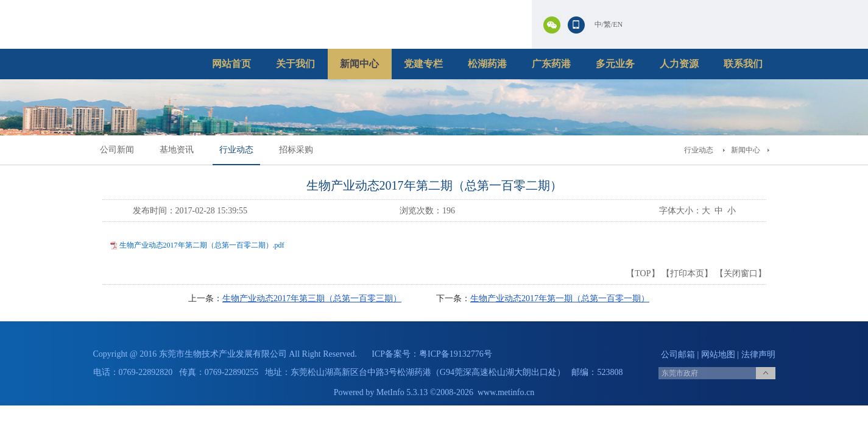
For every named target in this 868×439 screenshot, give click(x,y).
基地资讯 (177, 150)
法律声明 (758, 355)
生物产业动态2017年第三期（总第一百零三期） (312, 298)
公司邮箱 (678, 355)
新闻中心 (359, 64)
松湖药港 (487, 64)
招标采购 (296, 150)
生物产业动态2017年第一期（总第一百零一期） (560, 298)
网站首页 (231, 64)
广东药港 (551, 64)
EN (618, 24)
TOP (643, 273)
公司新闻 (117, 150)
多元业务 (615, 64)
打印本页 (687, 273)
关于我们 (295, 64)
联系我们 (743, 64)
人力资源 (679, 64)
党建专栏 (423, 64)
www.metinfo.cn (506, 392)
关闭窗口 (741, 273)
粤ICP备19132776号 (456, 354)
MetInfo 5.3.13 (402, 392)
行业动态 (236, 150)
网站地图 (718, 355)
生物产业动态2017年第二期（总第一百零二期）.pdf (202, 245)
